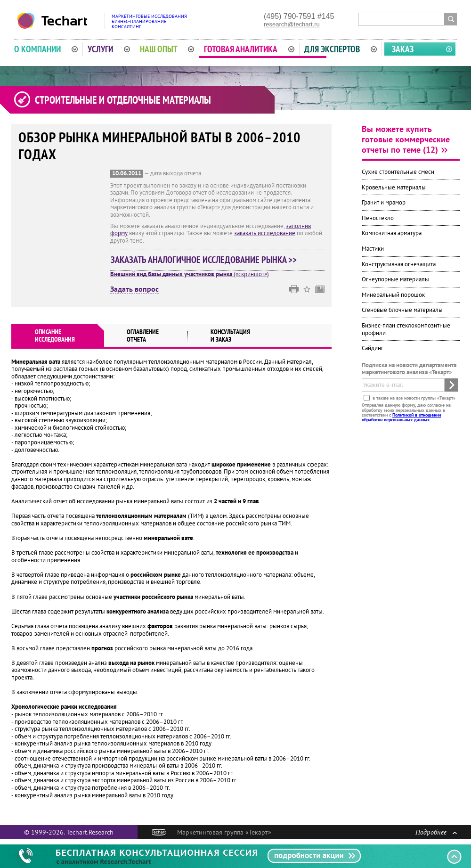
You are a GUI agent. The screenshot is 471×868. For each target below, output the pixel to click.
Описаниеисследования (55, 336)
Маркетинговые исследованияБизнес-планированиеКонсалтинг (149, 21)
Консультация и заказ (230, 336)
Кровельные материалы (394, 187)
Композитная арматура (392, 233)
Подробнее (436, 832)
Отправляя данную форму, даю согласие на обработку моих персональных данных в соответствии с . (406, 412)
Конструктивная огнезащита (399, 264)
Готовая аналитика (249, 49)
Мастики (373, 249)
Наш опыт (167, 49)
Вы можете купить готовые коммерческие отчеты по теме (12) (406, 139)
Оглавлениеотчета (143, 336)
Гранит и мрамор (384, 202)
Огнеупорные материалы (395, 279)
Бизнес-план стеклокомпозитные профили (406, 329)
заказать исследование (265, 233)
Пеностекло (378, 218)
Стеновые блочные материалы (402, 310)
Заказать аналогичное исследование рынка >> (204, 260)
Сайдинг (373, 348)
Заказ (403, 49)
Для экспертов (341, 49)
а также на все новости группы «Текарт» (413, 398)
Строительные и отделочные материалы (123, 100)
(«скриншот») (190, 274)
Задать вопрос (134, 289)
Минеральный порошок (393, 295)
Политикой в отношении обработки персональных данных (401, 417)
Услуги (109, 49)
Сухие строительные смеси (398, 172)
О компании (46, 49)
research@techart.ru (292, 24)
